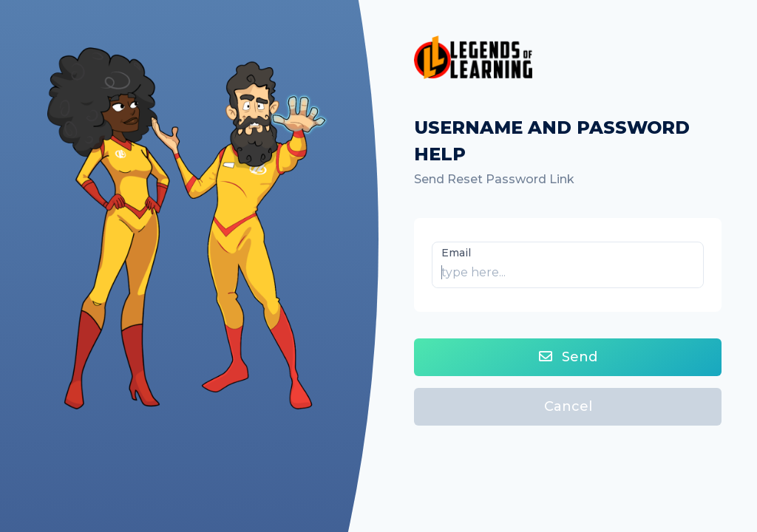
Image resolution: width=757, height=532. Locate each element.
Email (456, 253)
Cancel (568, 406)
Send (568, 357)
